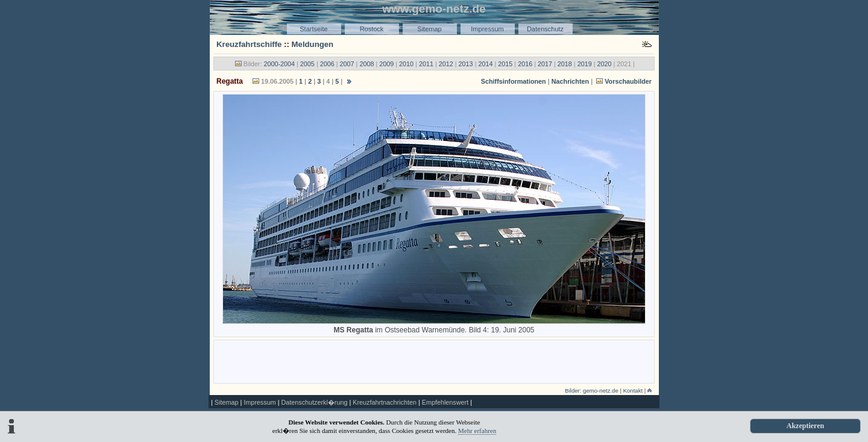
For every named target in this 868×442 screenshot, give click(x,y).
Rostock (372, 29)
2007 (347, 64)
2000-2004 (279, 64)
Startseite (313, 29)
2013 (466, 64)
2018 (565, 64)
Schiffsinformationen (514, 81)
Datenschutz (545, 29)
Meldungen (313, 44)
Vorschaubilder (628, 81)
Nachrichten (570, 81)
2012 (446, 64)
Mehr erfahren (477, 431)
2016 (525, 64)
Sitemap (429, 29)
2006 (327, 64)
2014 (485, 64)
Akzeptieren (805, 426)
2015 (505, 64)
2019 (585, 64)
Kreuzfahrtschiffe (249, 44)
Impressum (487, 29)
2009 (386, 64)
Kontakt (633, 391)
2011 (426, 64)
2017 (545, 64)
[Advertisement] (434, 361)
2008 (366, 64)
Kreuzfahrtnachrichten (385, 402)
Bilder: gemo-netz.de (592, 391)
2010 (406, 64)
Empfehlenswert (445, 402)
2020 (605, 64)
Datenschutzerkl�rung (314, 402)
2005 (307, 64)
